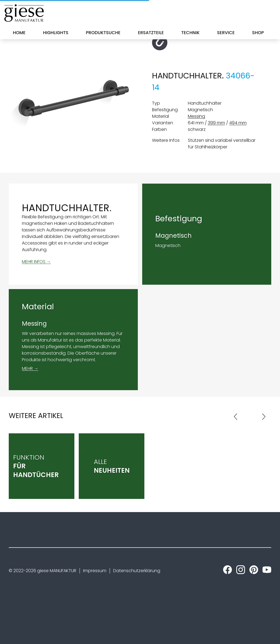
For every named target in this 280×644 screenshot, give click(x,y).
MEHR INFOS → (36, 262)
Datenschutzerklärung (137, 571)
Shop (258, 33)
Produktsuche (103, 33)
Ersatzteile (151, 33)
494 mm (238, 123)
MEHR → (30, 368)
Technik (190, 33)
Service (226, 33)
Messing (196, 116)
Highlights (56, 33)
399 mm (216, 123)
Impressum (95, 571)
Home (19, 33)
